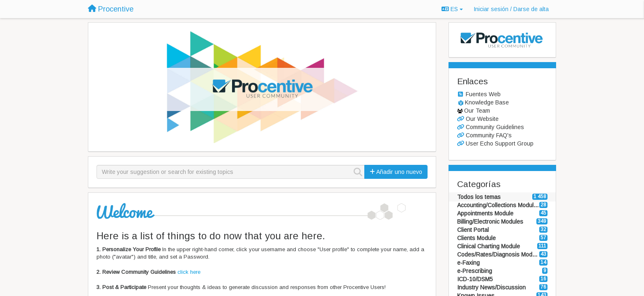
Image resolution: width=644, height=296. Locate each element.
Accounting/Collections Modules (498, 205)
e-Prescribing (475, 271)
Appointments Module (485, 213)
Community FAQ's (489, 135)
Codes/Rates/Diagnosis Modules (498, 254)
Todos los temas (479, 197)
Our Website (482, 119)
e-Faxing (468, 263)
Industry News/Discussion (491, 287)
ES (452, 9)
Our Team (477, 111)
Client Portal (473, 230)
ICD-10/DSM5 (475, 279)
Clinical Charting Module (489, 246)
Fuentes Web (483, 94)
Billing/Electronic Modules (490, 222)
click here (189, 272)
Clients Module (476, 238)
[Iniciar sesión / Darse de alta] (511, 9)
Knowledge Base (487, 102)
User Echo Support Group (500, 143)
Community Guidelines (495, 127)
